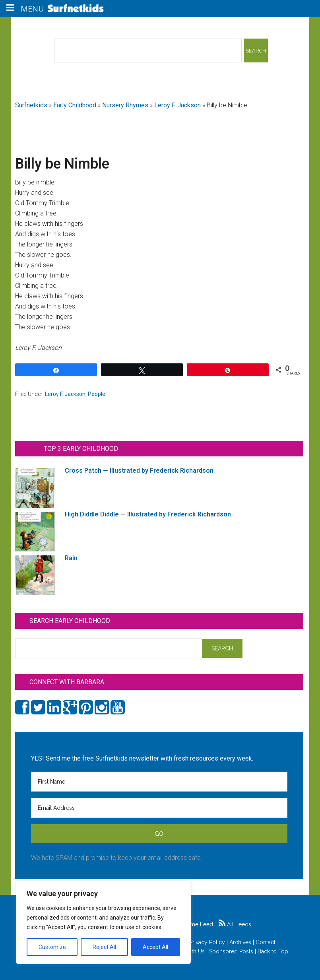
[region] (103, 922)
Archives (240, 942)
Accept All (155, 947)
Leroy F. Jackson (177, 105)
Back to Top (273, 951)
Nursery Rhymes (125, 105)
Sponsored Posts (231, 951)
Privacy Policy (207, 942)
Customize (52, 947)
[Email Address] (159, 808)
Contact (266, 942)
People (97, 394)
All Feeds (235, 924)
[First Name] (159, 782)
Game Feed (194, 924)
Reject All (104, 947)
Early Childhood (75, 105)
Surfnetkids (31, 105)
